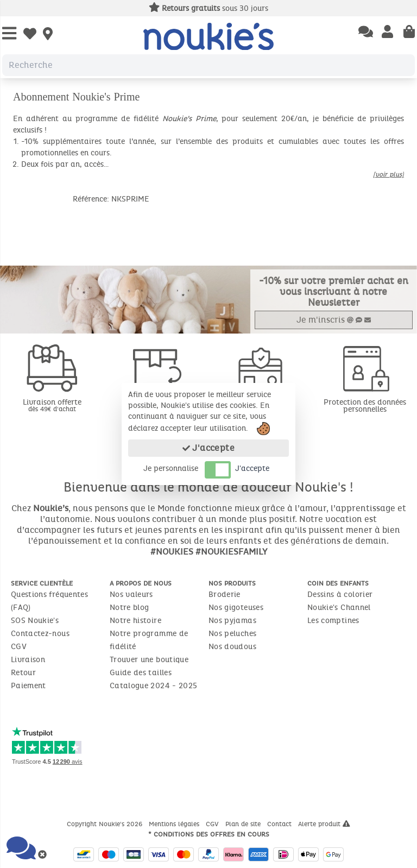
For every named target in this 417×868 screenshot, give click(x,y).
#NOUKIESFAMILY (231, 552)
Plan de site (244, 824)
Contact (280, 824)
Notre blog (129, 608)
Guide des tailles (141, 673)
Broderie (225, 595)
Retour (23, 673)
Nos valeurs (131, 595)
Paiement (29, 686)
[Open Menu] (9, 34)
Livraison (28, 660)
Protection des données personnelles (365, 406)
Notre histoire (135, 621)
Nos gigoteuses (236, 608)
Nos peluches (232, 634)
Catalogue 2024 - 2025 (153, 686)
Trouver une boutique (149, 660)
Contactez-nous (40, 634)
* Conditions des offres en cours (209, 834)
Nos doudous (232, 647)
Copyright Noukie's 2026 (106, 824)
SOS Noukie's (35, 621)
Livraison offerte (52, 405)
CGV (19, 647)
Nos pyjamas (232, 621)
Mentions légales (175, 824)
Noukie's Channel (339, 608)
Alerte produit (324, 824)
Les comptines (333, 621)
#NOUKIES (172, 552)
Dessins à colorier (340, 595)
